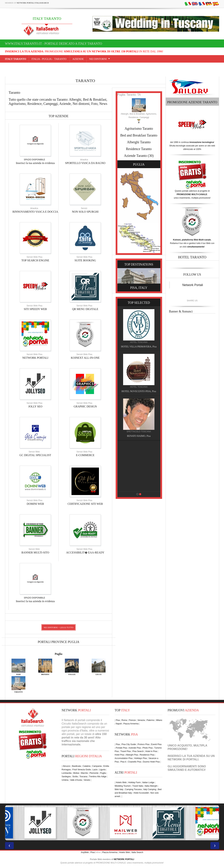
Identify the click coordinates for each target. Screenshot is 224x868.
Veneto (87, 780)
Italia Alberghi (151, 786)
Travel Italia (138, 786)
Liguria (102, 770)
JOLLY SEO (35, 406)
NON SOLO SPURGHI (85, 212)
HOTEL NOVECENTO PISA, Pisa (139, 391)
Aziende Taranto (135, 156)
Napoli (119, 724)
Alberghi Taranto (139, 142)
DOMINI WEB (35, 504)
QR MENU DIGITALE (85, 309)
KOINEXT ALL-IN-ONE (85, 358)
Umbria (65, 780)
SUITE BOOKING (85, 260)
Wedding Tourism (123, 786)
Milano (159, 720)
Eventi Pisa (156, 744)
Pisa (118, 720)
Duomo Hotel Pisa (151, 762)
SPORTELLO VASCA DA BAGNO (85, 163)
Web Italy (119, 789)
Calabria (87, 766)
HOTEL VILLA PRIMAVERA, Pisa (139, 347)
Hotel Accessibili (141, 793)
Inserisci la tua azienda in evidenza (35, 163)
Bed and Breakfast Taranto (139, 135)
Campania (97, 766)
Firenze (132, 720)
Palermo (151, 720)
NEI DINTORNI (98, 59)
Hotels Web (121, 782)
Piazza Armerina (131, 724)
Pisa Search (138, 751)
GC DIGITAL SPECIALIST (35, 455)
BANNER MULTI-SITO (35, 552)
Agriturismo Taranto (139, 128)
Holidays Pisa (141, 758)
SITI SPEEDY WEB (35, 309)
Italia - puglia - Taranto (49, 59)
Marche (84, 773)
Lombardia (67, 773)
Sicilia (75, 777)
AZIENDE (78, 59)
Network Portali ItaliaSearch (33, 3)
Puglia (59, 654)
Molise (76, 773)
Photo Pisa (147, 748)
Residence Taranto (139, 149)
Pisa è (123, 762)
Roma (124, 720)
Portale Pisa (121, 748)
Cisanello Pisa (134, 762)
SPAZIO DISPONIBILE (34, 160)
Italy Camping (150, 789)
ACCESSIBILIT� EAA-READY (85, 552)
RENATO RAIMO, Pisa (139, 436)
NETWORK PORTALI (35, 358)
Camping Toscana (133, 789)
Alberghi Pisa (132, 755)
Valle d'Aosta (76, 780)
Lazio (95, 770)
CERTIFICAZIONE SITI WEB (85, 504)
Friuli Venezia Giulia (82, 770)
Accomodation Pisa (124, 758)
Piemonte (94, 773)
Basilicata (76, 766)
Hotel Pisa (119, 755)
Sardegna (66, 777)
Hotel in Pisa (151, 751)
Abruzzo (66, 766)
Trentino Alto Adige (98, 777)
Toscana (83, 777)
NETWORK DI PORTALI (183, 759)
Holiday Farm (134, 782)
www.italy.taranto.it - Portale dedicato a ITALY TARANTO (54, 44)
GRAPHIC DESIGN (85, 406)
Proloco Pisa (143, 744)
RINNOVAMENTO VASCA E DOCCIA (35, 212)
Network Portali (193, 285)
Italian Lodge (148, 782)
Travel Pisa (126, 751)
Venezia (141, 720)
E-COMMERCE (85, 455)
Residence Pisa (147, 755)
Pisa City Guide (129, 744)
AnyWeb (85, 852)
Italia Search (137, 852)
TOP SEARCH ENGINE (35, 260)
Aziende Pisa (135, 748)
